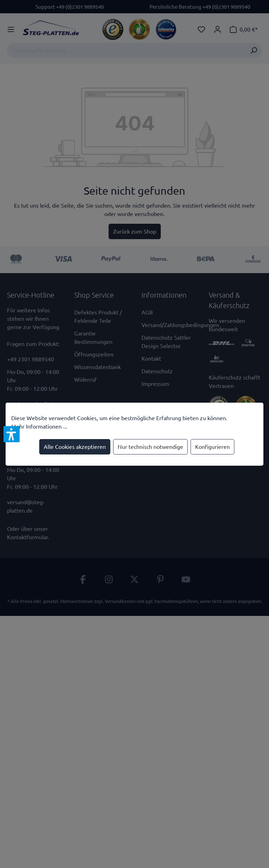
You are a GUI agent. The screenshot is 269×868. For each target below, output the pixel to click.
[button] (12, 434)
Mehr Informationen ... (39, 426)
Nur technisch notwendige (150, 447)
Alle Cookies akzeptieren (75, 447)
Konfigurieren (212, 447)
